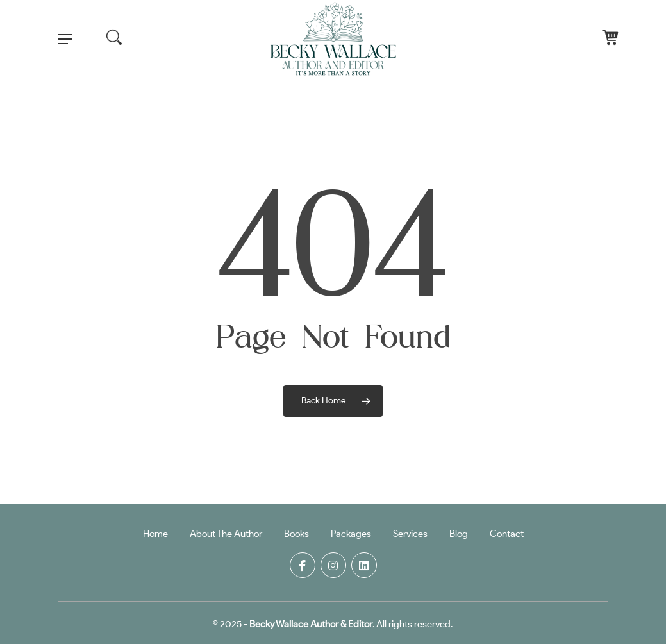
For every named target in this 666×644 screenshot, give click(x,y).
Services (410, 534)
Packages (351, 534)
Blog (459, 534)
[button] (65, 39)
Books (296, 534)
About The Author (226, 534)
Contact (507, 534)
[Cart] (593, 39)
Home (155, 534)
